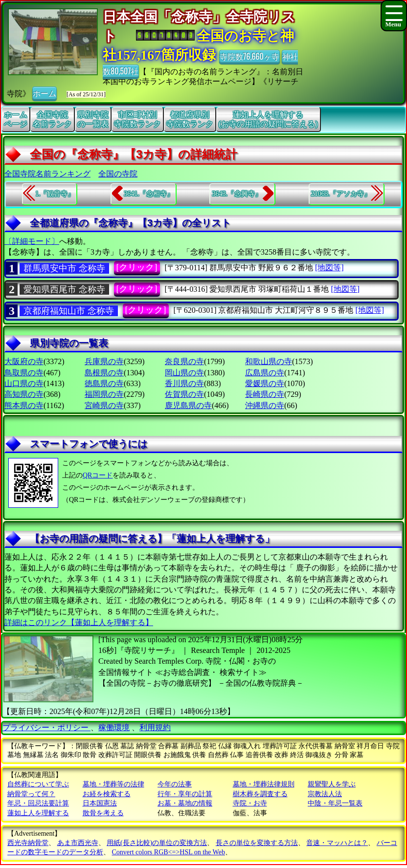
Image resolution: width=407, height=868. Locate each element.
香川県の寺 (184, 383)
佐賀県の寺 (184, 394)
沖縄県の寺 (265, 405)
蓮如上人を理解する (38, 813)
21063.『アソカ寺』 (341, 194)
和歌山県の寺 (269, 361)
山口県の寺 (24, 383)
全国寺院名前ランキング (47, 174)
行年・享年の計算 (185, 794)
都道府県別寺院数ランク (190, 119)
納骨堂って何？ (31, 794)
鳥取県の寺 (24, 373)
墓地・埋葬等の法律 (113, 784)
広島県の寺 (265, 373)
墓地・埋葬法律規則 (264, 784)
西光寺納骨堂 (28, 843)
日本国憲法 (100, 803)
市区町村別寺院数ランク (137, 119)
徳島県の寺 (104, 383)
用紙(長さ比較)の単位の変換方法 (157, 843)
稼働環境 (114, 727)
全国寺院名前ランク (52, 119)
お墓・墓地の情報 (185, 803)
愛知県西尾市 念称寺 (64, 289)
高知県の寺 (24, 394)
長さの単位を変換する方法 (257, 843)
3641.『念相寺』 (149, 194)
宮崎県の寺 (104, 405)
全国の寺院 (118, 174)
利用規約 (155, 727)
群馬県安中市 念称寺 (64, 268)
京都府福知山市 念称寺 (69, 311)
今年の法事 (175, 784)
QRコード (98, 475)
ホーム (45, 93)
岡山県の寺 (184, 373)
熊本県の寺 (24, 405)
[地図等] (329, 268)
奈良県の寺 (184, 361)
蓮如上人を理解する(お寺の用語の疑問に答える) (268, 119)
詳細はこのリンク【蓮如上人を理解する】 (79, 622)
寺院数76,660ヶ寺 (249, 56)
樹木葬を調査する (260, 794)
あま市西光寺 (78, 843)
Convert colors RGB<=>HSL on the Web (169, 852)
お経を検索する (107, 794)
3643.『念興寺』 (237, 194)
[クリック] (137, 267)
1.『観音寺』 (55, 194)
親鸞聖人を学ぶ (332, 784)
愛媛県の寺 (265, 383)
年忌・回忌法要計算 (38, 803)
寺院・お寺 (250, 803)
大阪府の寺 (24, 361)
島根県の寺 (104, 373)
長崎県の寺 (265, 394)
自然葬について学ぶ (38, 784)
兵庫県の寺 (104, 361)
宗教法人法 (325, 794)
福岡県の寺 (104, 394)
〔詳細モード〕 (32, 241)
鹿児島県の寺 (188, 405)
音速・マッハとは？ (337, 843)
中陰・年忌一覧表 (335, 803)
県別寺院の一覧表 (93, 119)
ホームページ (16, 119)
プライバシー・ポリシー (46, 727)
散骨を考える (103, 813)
